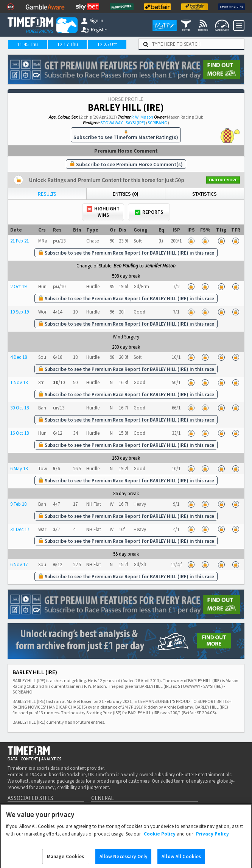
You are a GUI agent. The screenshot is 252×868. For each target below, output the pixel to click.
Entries (126, 194)
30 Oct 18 (19, 408)
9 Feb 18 (18, 504)
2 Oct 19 (18, 287)
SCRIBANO (158, 123)
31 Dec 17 (20, 529)
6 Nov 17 (19, 565)
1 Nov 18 (19, 382)
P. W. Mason (142, 117)
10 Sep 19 (19, 312)
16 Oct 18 (19, 433)
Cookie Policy (160, 842)
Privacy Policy (212, 842)
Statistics (205, 194)
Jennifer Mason (160, 266)
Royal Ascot (165, 810)
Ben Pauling (126, 266)
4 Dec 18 (19, 357)
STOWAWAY (111, 123)
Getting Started (112, 810)
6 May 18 (19, 469)
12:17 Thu (68, 44)
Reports (149, 212)
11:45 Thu (27, 44)
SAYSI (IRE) (135, 123)
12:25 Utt (107, 44)
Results (47, 194)
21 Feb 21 (19, 241)
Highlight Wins (103, 212)
